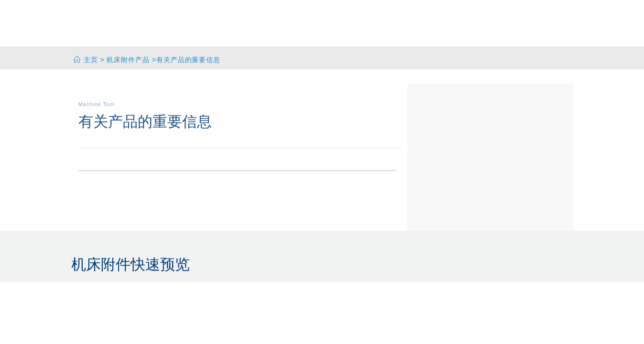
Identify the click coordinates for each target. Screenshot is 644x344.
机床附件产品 (128, 60)
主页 (91, 60)
